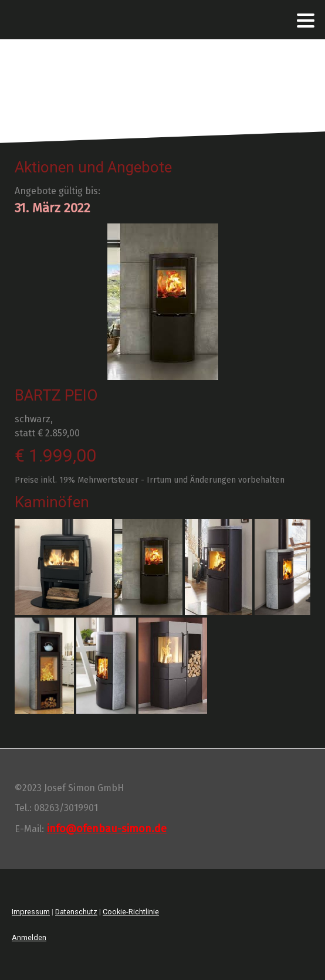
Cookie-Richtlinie (131, 912)
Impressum (31, 912)
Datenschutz (76, 912)
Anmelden (29, 937)
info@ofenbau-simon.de (107, 829)
